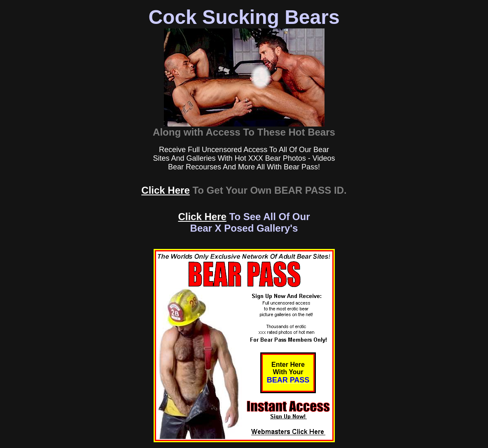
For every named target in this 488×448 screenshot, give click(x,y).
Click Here (165, 190)
